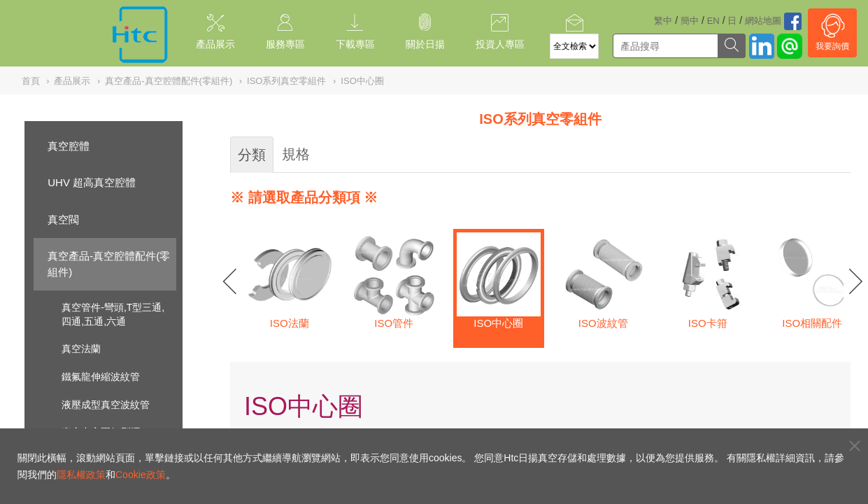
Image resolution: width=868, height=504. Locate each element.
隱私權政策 (81, 475)
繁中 (663, 21)
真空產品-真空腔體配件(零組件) (109, 264)
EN (713, 21)
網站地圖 (763, 21)
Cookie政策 (141, 475)
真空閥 (63, 219)
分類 (252, 155)
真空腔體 (69, 146)
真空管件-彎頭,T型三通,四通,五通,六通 (113, 314)
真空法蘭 (81, 349)
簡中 (690, 21)
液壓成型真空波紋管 (106, 405)
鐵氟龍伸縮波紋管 (101, 377)
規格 (296, 154)
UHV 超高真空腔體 (92, 182)
